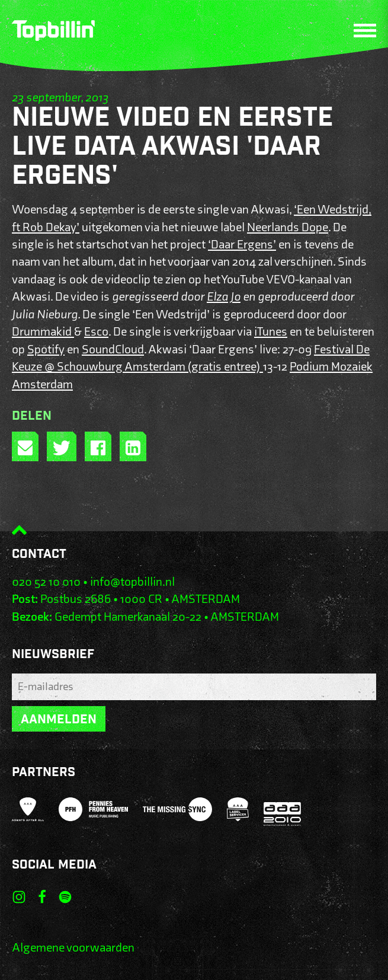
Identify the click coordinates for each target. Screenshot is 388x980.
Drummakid (43, 332)
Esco (96, 332)
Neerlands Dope (288, 227)
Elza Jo (224, 297)
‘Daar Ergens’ (242, 245)
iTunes (271, 332)
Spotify (46, 349)
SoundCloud (113, 349)
